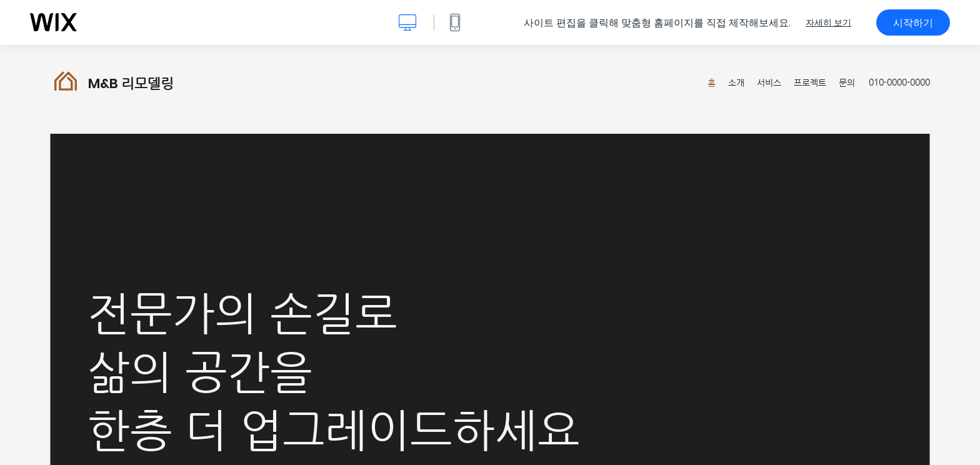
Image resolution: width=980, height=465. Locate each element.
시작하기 (913, 22)
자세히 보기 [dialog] (828, 22)
